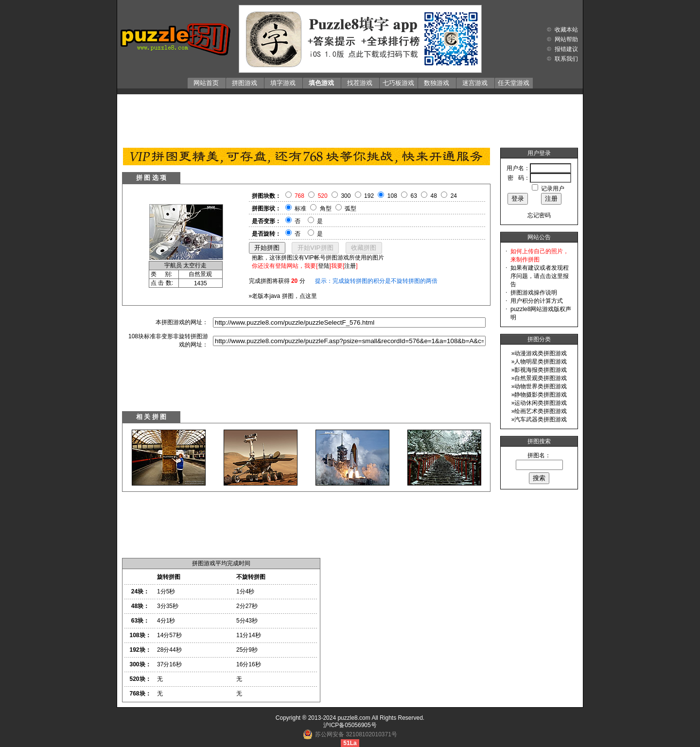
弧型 (350, 208)
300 (346, 196)
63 (414, 196)
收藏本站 (566, 30)
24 (454, 196)
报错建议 (566, 49)
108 (392, 196)
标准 (300, 208)
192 (369, 196)
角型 (326, 208)
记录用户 (553, 189)
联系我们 (566, 59)
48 (434, 196)
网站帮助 (566, 39)
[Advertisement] (350, 119)
